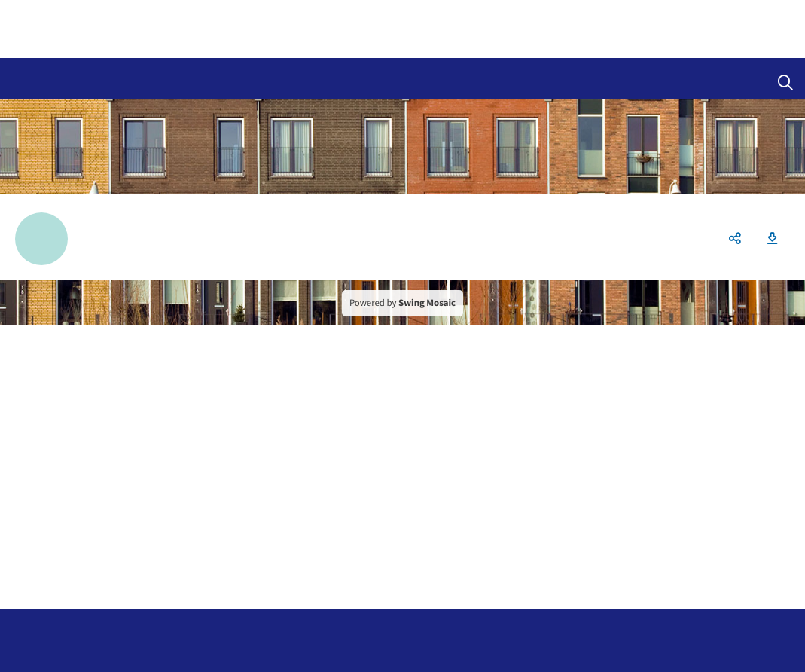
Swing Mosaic (427, 303)
